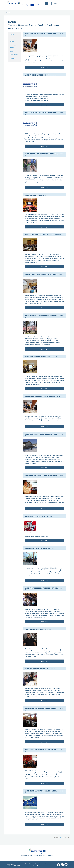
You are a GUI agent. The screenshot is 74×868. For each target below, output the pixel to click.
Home (8, 13)
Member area (66, 4)
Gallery (12, 51)
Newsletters (14, 55)
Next (67, 837)
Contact (12, 58)
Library (12, 41)
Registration (36, 864)
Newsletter (28, 864)
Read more (45, 67)
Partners (12, 38)
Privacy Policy (37, 866)
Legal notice (44, 864)
